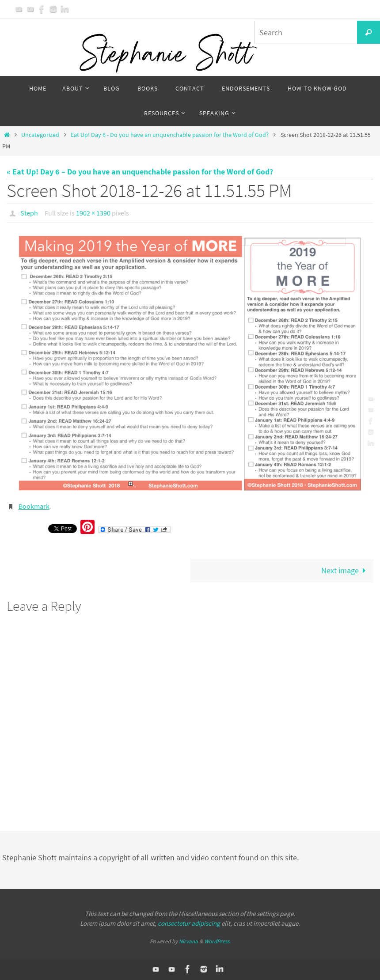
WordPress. (217, 941)
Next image (346, 570)
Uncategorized (40, 135)
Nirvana (188, 941)
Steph (29, 213)
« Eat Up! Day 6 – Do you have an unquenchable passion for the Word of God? (140, 172)
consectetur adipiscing (189, 923)
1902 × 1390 (93, 213)
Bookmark (34, 506)
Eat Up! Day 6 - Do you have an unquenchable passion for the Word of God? (170, 135)
